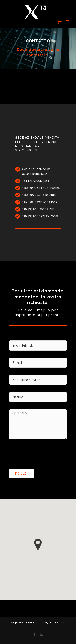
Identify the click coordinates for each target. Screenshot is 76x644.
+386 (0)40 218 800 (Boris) (40, 202)
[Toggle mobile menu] (68, 22)
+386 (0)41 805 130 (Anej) (39, 195)
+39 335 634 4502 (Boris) (39, 209)
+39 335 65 (29, 216)
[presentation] (40, 454)
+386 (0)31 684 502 (35, 188)
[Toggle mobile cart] (60, 22)
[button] (38, 544)
